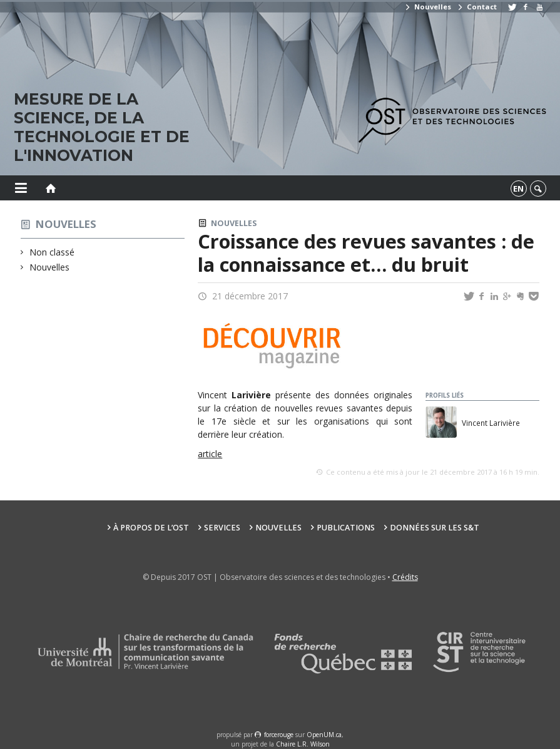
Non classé (52, 252)
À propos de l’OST (151, 528)
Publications (346, 528)
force (279, 735)
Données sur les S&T (435, 528)
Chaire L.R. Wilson (303, 744)
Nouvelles (428, 7)
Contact (477, 7)
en (518, 189)
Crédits (405, 577)
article (210, 454)
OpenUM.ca (324, 735)
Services (222, 528)
